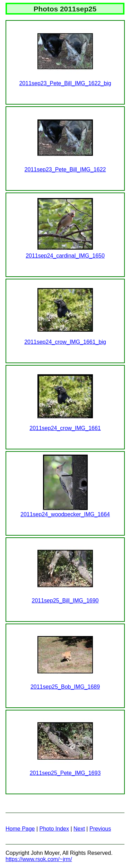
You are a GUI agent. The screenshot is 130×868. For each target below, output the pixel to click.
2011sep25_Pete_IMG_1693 (65, 773)
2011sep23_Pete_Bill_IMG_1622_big (65, 83)
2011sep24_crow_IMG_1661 (65, 428)
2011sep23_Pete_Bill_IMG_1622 (65, 169)
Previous (100, 829)
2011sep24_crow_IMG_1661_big (65, 342)
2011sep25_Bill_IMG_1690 (65, 601)
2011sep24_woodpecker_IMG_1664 (65, 514)
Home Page (20, 829)
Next (79, 829)
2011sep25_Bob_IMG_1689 (65, 687)
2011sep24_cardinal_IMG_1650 (65, 256)
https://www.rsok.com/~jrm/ (39, 859)
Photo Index (54, 829)
